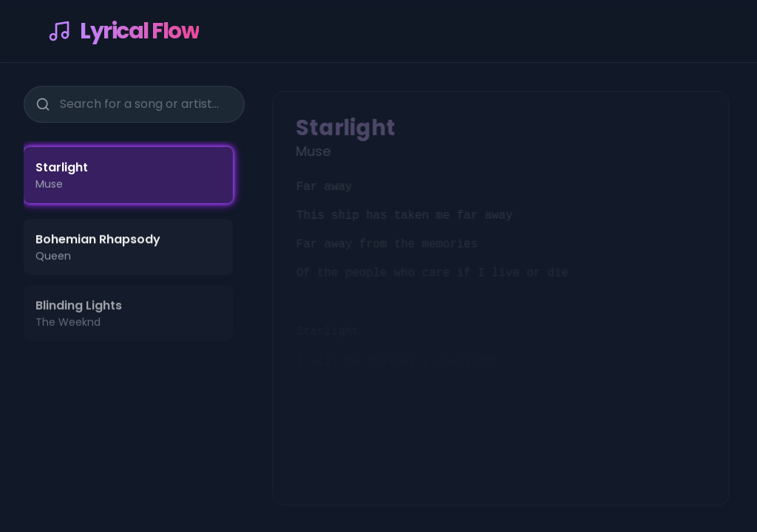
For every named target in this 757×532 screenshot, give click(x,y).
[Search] (41, 103)
